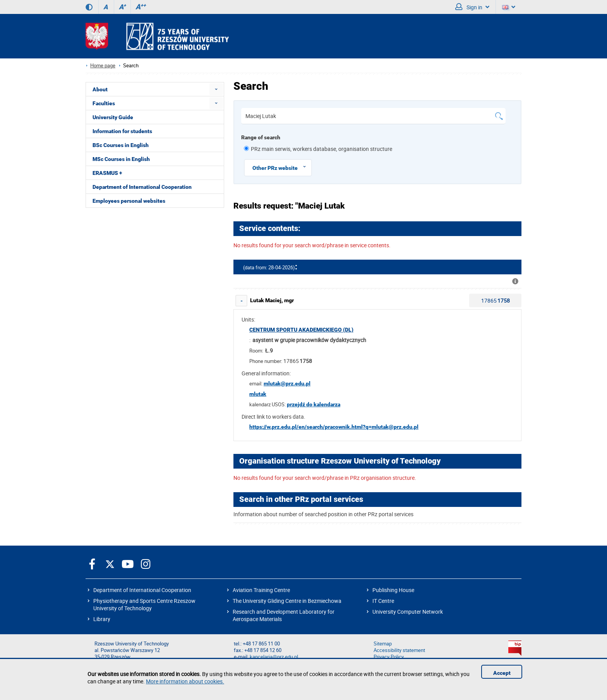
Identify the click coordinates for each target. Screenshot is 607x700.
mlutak (258, 394)
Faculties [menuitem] (104, 103)
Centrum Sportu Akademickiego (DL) (301, 330)
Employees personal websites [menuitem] (129, 201)
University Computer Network (408, 612)
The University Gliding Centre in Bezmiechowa (287, 601)
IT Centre (383, 601)
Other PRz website (282, 167)
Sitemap (383, 644)
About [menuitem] (100, 89)
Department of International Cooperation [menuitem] (142, 187)
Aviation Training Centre (261, 590)
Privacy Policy (389, 657)
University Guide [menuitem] (113, 117)
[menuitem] (216, 89)
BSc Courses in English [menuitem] (121, 145)
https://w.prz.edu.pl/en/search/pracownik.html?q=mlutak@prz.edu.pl (334, 427)
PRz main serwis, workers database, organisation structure (322, 149)
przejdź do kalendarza (314, 404)
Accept (502, 673)
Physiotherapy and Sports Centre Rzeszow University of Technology (144, 604)
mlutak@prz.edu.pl (287, 383)
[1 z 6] (246, 148)
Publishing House (393, 590)
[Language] (509, 7)
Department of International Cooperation (142, 590)
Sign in (472, 7)
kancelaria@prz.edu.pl (274, 657)
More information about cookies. (185, 681)
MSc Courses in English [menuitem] (121, 159)
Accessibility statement (399, 650)
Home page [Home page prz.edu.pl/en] (103, 66)
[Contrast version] (89, 7)
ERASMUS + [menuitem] (107, 173)
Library (102, 619)
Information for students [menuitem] (122, 131)
